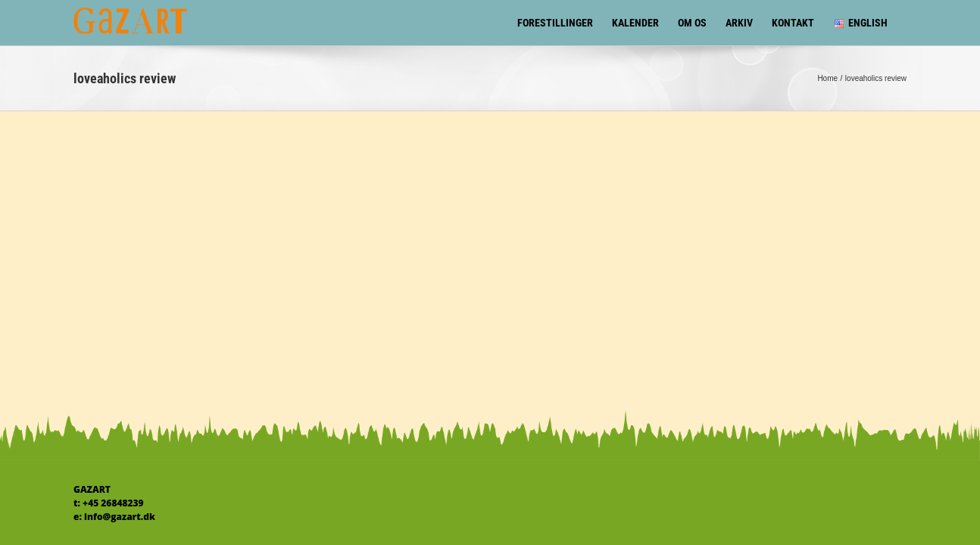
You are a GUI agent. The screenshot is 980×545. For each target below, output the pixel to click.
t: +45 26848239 (109, 503)
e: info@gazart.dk (114, 517)
